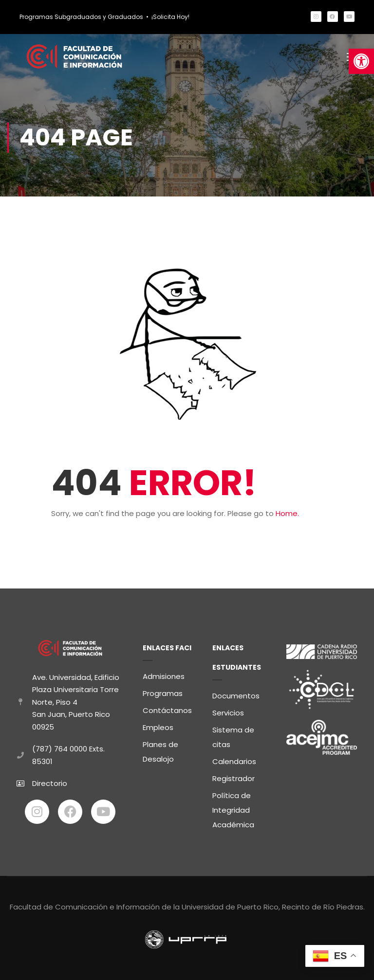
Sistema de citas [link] (233, 737)
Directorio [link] (50, 783)
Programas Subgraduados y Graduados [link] (81, 17)
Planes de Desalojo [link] (160, 752)
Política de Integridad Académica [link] (233, 810)
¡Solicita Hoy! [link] (170, 17)
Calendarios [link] (234, 761)
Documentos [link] (236, 696)
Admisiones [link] (164, 676)
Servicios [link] (228, 713)
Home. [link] (287, 514)
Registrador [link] (234, 778)
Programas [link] (163, 693)
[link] (361, 61)
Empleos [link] (158, 727)
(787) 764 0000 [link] (60, 749)
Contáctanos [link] (167, 710)
